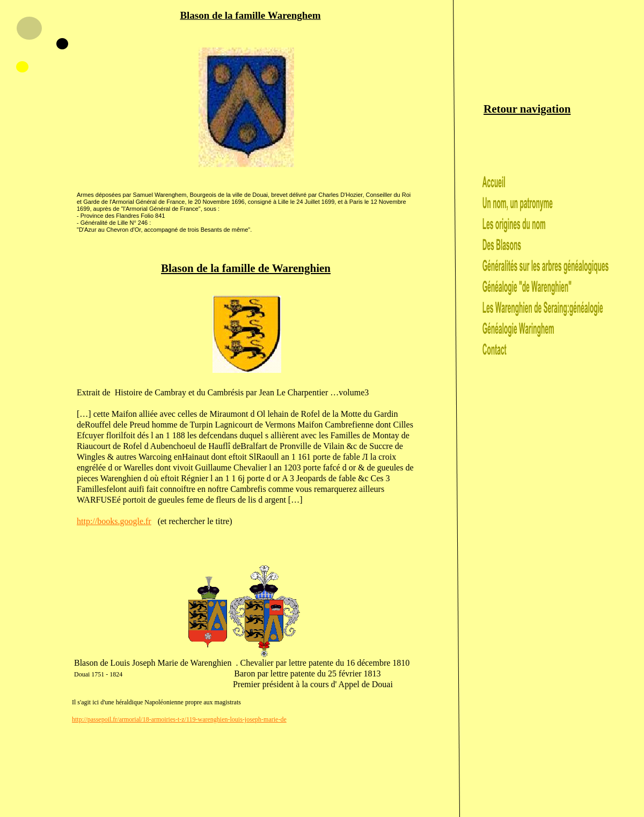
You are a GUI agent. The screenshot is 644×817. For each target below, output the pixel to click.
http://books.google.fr (114, 521)
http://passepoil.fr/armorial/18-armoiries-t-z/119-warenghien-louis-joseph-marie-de (179, 719)
